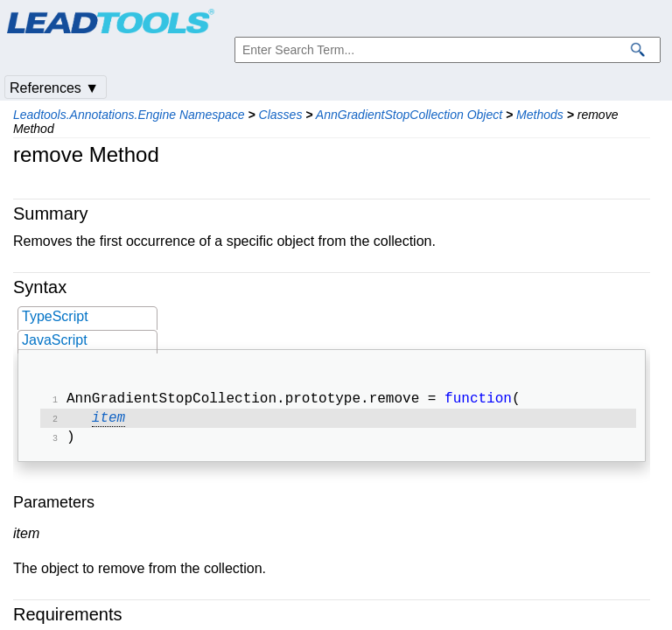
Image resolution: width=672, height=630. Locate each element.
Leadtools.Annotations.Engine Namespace (129, 115)
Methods (540, 115)
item (108, 422)
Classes (281, 115)
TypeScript (55, 316)
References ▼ (54, 88)
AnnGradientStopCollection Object (409, 115)
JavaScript (55, 340)
